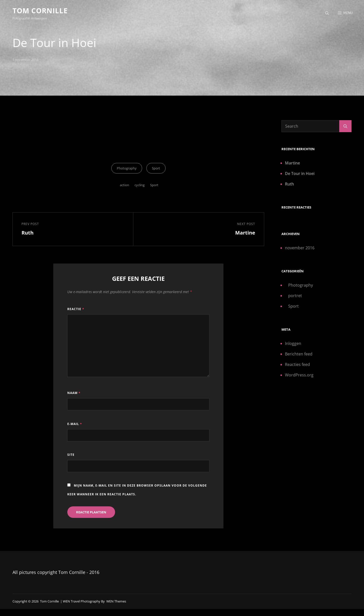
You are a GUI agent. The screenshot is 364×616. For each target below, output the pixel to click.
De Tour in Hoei (300, 173)
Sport (156, 168)
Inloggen (293, 343)
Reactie (76, 309)
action (124, 185)
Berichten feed (299, 354)
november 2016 (300, 248)
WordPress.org (299, 375)
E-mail (75, 424)
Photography (127, 168)
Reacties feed (297, 364)
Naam (74, 393)
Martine (292, 163)
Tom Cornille (40, 11)
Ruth (289, 184)
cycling (140, 185)
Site (71, 455)
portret (295, 296)
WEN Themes (116, 601)
